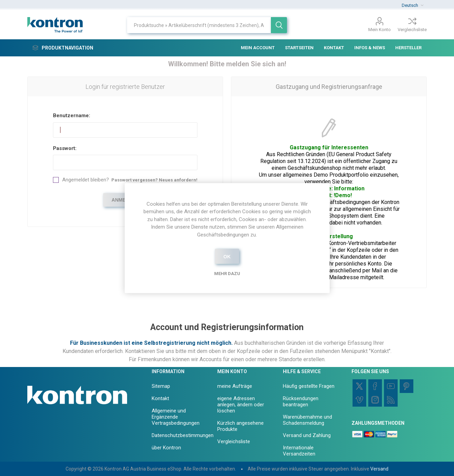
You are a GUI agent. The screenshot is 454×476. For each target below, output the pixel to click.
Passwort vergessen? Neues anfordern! (154, 180)
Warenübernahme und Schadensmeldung (307, 420)
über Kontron (166, 448)
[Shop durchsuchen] (199, 25)
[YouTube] (391, 386)
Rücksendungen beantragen (301, 402)
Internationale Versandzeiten (299, 451)
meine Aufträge (235, 386)
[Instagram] (375, 400)
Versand (379, 469)
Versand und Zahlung (307, 435)
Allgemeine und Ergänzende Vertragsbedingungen (176, 417)
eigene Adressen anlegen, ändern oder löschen (241, 405)
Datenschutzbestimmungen (183, 435)
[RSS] (391, 400)
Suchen (279, 25)
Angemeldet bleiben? (86, 180)
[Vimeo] (359, 400)
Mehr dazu (227, 274)
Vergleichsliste (412, 30)
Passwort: (65, 148)
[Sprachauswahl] (412, 5)
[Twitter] (359, 386)
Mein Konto (380, 30)
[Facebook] (375, 386)
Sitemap (161, 386)
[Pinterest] (407, 386)
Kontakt (160, 398)
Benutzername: (72, 115)
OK (227, 256)
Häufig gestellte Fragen (309, 386)
